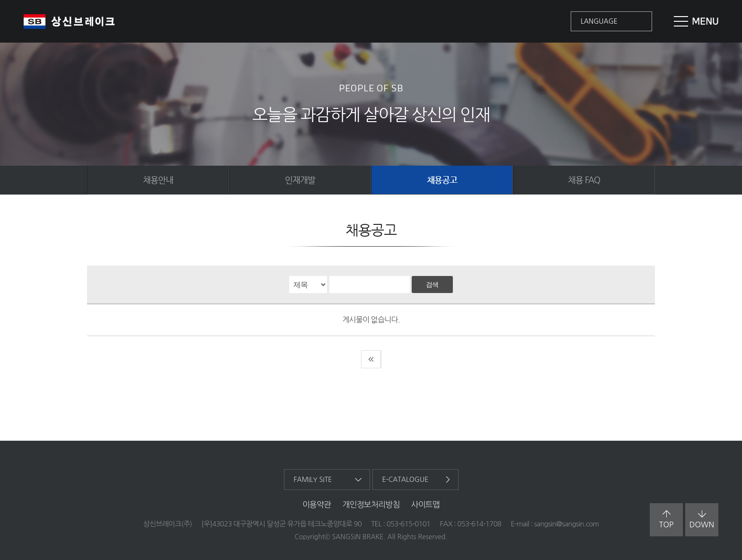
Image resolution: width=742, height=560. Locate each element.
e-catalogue (406, 480)
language (599, 21)
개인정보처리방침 (371, 504)
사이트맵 (426, 504)
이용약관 (317, 504)
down (702, 519)
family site (313, 480)
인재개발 (300, 180)
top (667, 519)
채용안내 (158, 180)
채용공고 (442, 180)
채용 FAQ (584, 180)
